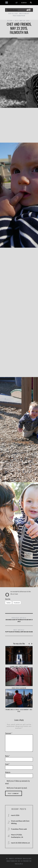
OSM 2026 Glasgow (19, 688)
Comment (9, 733)
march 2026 (15, 815)
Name (7, 756)
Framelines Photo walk (19, 666)
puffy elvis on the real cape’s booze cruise (19, 631)
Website (8, 772)
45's (17, 21)
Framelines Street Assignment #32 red (19, 710)
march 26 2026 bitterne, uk (20, 843)
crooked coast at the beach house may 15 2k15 (19, 619)
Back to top (19, 864)
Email (7, 764)
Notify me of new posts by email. (17, 788)
